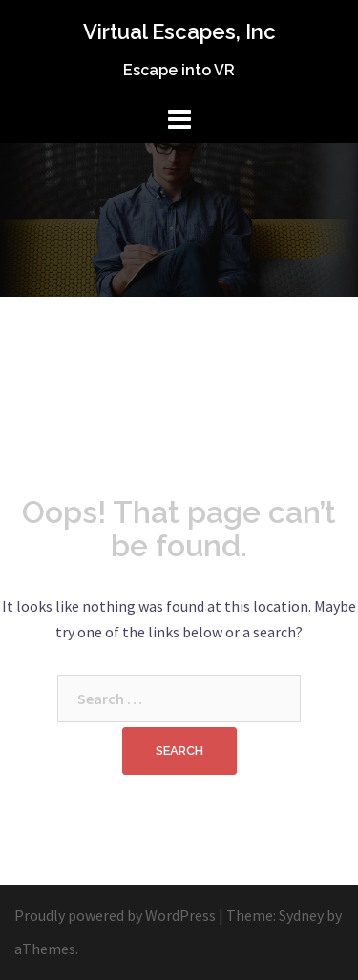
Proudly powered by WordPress (115, 915)
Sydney (301, 915)
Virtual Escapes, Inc (179, 31)
